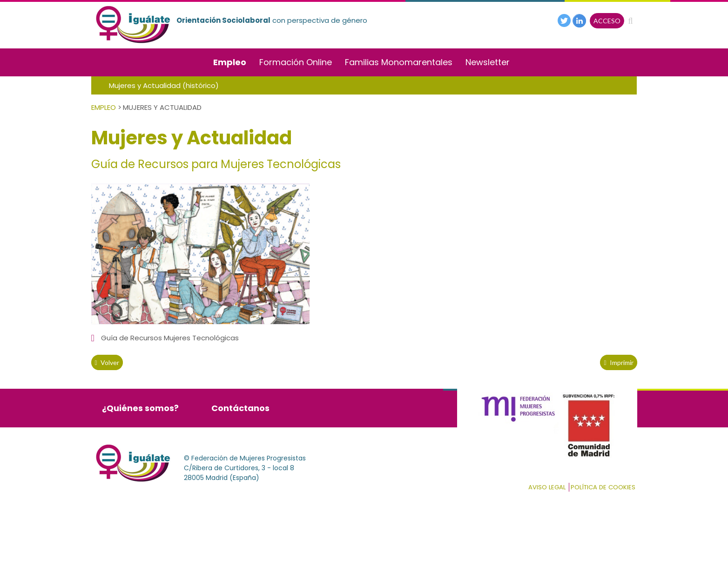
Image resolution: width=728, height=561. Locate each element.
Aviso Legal (547, 487)
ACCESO (607, 21)
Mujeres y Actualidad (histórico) (164, 85)
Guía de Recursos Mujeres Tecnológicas (170, 338)
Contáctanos (240, 408)
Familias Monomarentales (399, 62)
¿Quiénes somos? (140, 408)
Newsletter (488, 62)
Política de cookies (603, 487)
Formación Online (296, 62)
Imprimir (618, 362)
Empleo (230, 62)
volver (107, 362)
